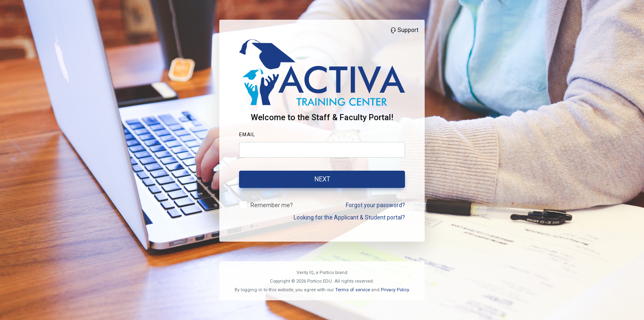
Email (247, 135)
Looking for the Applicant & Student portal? (349, 217)
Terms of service (353, 290)
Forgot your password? (375, 205)
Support (404, 30)
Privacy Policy (395, 290)
